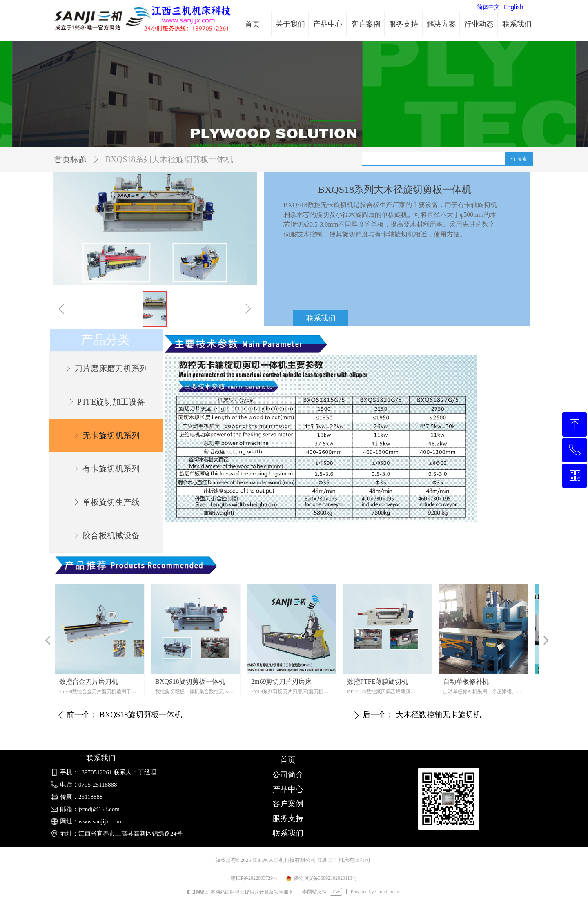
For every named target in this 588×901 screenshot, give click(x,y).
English (514, 7)
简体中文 (488, 7)
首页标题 (70, 159)
